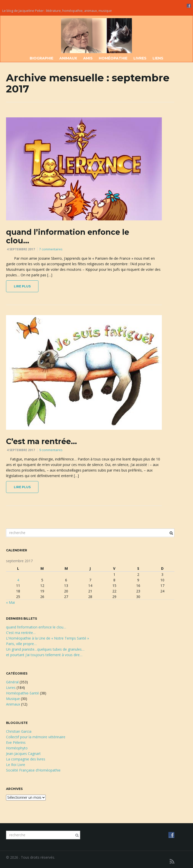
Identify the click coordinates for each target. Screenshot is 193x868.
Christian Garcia (19, 731)
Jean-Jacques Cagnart (23, 754)
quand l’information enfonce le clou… (68, 236)
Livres (140, 58)
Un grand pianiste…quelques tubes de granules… (45, 649)
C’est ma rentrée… (41, 441)
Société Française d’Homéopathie (33, 770)
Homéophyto (17, 748)
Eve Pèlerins (16, 742)
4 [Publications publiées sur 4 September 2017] (18, 580)
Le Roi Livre (16, 765)
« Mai (10, 602)
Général (12, 682)
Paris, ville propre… (21, 644)
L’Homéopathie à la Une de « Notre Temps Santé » (47, 638)
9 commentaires (51, 450)
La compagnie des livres (26, 759)
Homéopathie (113, 58)
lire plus (22, 286)
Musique (13, 699)
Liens (158, 58)
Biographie (41, 58)
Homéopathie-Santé (22, 693)
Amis (88, 58)
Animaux (68, 58)
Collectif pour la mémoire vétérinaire (36, 737)
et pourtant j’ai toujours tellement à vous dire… (44, 655)
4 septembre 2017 (21, 249)
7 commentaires (51, 249)
